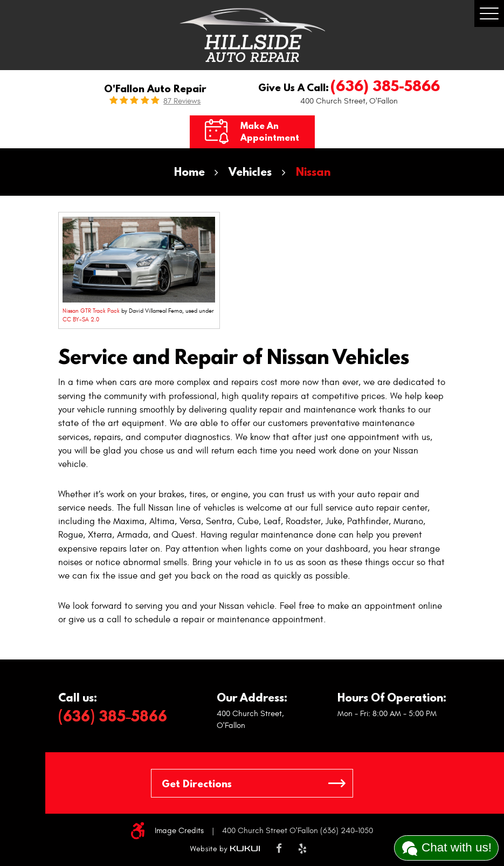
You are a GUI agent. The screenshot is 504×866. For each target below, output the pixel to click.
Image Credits (179, 831)
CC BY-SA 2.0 (81, 319)
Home (189, 172)
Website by (225, 849)
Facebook (279, 849)
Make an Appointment (270, 132)
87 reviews (182, 101)
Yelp (302, 849)
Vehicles (250, 172)
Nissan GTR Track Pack (91, 311)
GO (337, 783)
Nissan (313, 172)
